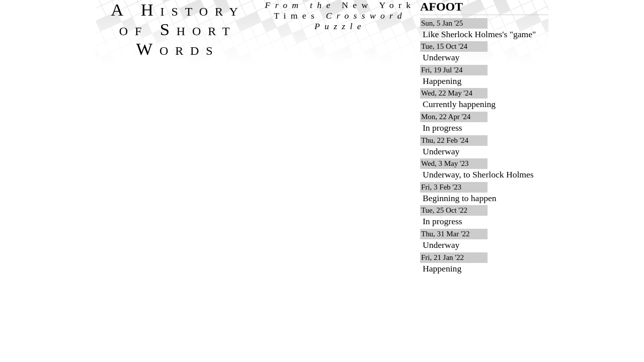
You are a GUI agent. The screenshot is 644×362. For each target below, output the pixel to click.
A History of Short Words (178, 29)
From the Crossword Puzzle (340, 16)
